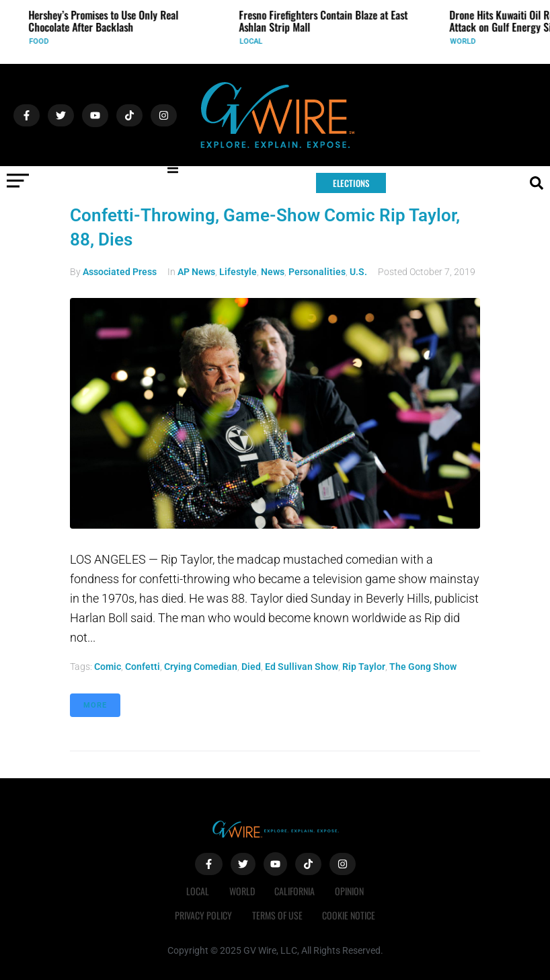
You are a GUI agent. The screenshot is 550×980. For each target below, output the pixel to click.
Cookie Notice (349, 915)
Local (258, 41)
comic (108, 667)
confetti (143, 667)
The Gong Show (423, 667)
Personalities (317, 272)
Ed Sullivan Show (302, 667)
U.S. (358, 272)
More (95, 705)
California (295, 891)
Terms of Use (277, 915)
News (273, 272)
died (251, 667)
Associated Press (120, 272)
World (469, 41)
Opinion (350, 891)
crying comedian (201, 667)
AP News (196, 272)
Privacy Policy (203, 915)
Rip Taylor (364, 667)
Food (45, 41)
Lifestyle (238, 272)
